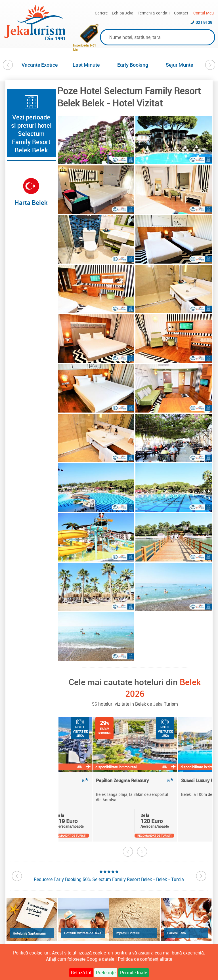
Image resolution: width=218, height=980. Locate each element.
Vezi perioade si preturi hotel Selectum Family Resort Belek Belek (31, 133)
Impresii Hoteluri (128, 933)
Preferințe (106, 973)
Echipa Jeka (123, 13)
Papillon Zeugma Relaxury (135, 781)
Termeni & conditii (154, 13)
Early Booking (133, 65)
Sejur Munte (179, 65)
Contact (181, 13)
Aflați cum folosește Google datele (80, 959)
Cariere (101, 13)
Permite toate (134, 973)
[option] (40, 65)
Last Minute (86, 65)
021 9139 (204, 22)
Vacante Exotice (40, 65)
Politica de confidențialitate (145, 959)
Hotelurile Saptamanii (29, 933)
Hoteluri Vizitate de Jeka (83, 933)
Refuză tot (81, 973)
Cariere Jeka (176, 933)
